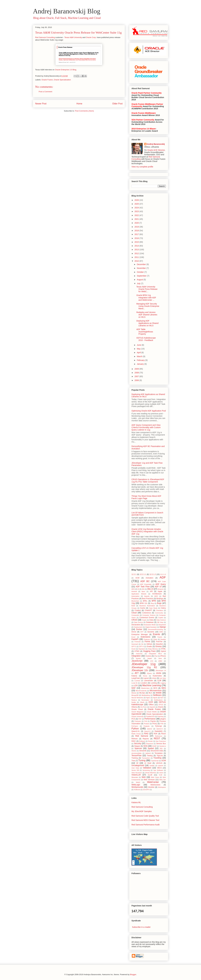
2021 (137, 219)
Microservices (156, 690)
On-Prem (144, 707)
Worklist (151, 787)
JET (137, 673)
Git (142, 644)
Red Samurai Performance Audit (146, 825)
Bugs (159, 603)
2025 (137, 204)
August (140, 280)
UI (137, 763)
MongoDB (135, 695)
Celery (163, 608)
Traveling (157, 758)
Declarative (136, 625)
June (139, 345)
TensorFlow (137, 755)
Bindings (160, 599)
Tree (133, 761)
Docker (139, 629)
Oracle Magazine (137, 712)
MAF (134, 688)
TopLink (160, 756)
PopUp (153, 721)
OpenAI (152, 707)
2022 (137, 215)
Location (144, 683)
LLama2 (137, 681)
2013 (137, 250)
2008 (137, 373)
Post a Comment (45, 92)
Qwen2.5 (160, 729)
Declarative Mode (150, 625)
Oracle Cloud (137, 709)
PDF (140, 719)
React (164, 734)
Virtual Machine (151, 773)
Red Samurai (142, 736)
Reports (146, 739)
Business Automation (147, 606)
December (142, 264)
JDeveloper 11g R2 (144, 667)
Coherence (147, 613)
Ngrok (155, 698)
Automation (135, 596)
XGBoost (137, 790)
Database (150, 622)
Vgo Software (158, 770)
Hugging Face (149, 651)
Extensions (145, 637)
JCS (152, 661)
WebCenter (153, 782)
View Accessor (137, 773)
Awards (147, 596)
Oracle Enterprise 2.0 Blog (66, 70)
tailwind (148, 753)
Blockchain (135, 601)
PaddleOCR (150, 716)
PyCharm (135, 726)
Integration (136, 656)
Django (163, 627)
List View (163, 678)
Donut (134, 632)
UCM (164, 760)
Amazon (161, 589)
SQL (161, 748)
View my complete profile (142, 167)
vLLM (150, 775)
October (141, 272)
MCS (155, 688)
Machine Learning (152, 685)
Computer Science (149, 615)
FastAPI (135, 639)
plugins (163, 719)
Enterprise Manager (140, 634)
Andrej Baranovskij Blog (67, 11)
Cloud (134, 613)
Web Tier (163, 780)
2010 (137, 261)
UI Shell (148, 763)
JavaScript (137, 661)
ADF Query (161, 584)
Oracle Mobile (152, 712)
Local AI (134, 683)
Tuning (142, 760)
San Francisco (161, 741)
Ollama (134, 707)
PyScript (158, 726)
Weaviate (135, 777)
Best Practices (148, 599)
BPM (154, 601)
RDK (156, 734)
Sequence (149, 744)
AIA (143, 589)
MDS (164, 688)
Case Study (153, 608)
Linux (154, 678)
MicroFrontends (141, 691)
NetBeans (157, 695)
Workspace (162, 787)
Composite (135, 615)
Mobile (159, 693)
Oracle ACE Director (156, 150)
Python (135, 729)
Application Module (139, 594)
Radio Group (136, 734)
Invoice (148, 656)
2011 (137, 257)
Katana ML (136, 802)
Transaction (146, 758)
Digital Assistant (151, 627)
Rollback (142, 741)
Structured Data (157, 751)
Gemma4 (135, 644)
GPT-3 (134, 646)
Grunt (133, 649)
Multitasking (146, 695)
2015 (137, 242)
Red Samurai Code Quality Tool (145, 816)
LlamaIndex (149, 681)
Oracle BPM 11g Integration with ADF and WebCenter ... (146, 298)
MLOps (142, 693)
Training (135, 758)
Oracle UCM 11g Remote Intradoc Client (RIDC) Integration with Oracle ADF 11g (147, 531)
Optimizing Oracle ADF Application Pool (149, 411)
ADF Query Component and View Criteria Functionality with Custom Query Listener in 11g (146, 427)
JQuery (149, 673)
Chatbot (138, 610)
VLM (161, 775)
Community (159, 613)
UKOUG (159, 763)
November (142, 268)
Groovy (158, 646)
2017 (137, 234)
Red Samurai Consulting (45, 37)
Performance (150, 719)
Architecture (157, 594)
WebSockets (155, 785)
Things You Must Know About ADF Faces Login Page (146, 497)
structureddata (137, 753)
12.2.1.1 (143, 574)
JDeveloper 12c (140, 670)
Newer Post (41, 104)
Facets (160, 637)
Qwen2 (150, 729)
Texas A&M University (73, 37)
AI (138, 589)
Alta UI (150, 589)
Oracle (160, 707)
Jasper (150, 658)
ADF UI (158, 587)
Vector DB (135, 770)
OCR (151, 702)
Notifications (158, 700)
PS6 (162, 724)
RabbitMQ (159, 731)
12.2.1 (134, 574)
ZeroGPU (146, 790)
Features (147, 639)
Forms (147, 641)
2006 (137, 380)
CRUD (134, 620)
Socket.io (163, 746)
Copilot (161, 618)
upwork (161, 766)
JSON (158, 673)
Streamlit (143, 751)
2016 (137, 238)
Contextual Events (147, 618)
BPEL (145, 601)
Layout (146, 678)
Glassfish (159, 644)
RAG (146, 734)
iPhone (163, 656)
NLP (162, 698)
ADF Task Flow (143, 587)
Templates (159, 753)
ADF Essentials (146, 584)
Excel (133, 637)
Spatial (151, 748)
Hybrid (163, 651)
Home (79, 104)
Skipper (137, 746)
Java (160, 658)
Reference (159, 736)
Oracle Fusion (47, 80)
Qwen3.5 (147, 731)
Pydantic (147, 726)
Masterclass (145, 688)
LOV (136, 685)
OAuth (142, 702)
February (141, 360)
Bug (152, 603)
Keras (145, 676)
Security (138, 743)
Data (151, 620)
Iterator (138, 658)
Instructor (139, 654)
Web (144, 777)
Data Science (161, 620)
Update (152, 766)
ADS (133, 589)
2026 (137, 200)
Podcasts (138, 721)
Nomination (145, 700)
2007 (137, 376)
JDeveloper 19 (161, 671)
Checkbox (160, 610)
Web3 (138, 782)
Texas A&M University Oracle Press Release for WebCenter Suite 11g (78, 32)
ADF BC (145, 581)
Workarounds (137, 787)
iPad (156, 656)
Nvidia (134, 702)
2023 (137, 211)
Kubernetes (157, 676)
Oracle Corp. (91, 37)
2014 (137, 246)
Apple (160, 591)
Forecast (137, 642)
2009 (137, 369)
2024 (137, 208)
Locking (154, 683)
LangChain (136, 678)
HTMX (137, 651)
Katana (134, 676)
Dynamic (151, 632)
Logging (163, 683)
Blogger (133, 974)
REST (157, 738)
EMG (161, 632)
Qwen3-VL (136, 731)
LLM (159, 680)
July (139, 283)
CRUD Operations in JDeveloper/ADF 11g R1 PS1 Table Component (148, 481)
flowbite (163, 639)
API (151, 591)
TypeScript (155, 761)
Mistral (134, 693)
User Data (135, 768)
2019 (137, 227)
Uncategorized (138, 765)
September (142, 276)
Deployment (138, 627)
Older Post (117, 104)
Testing (150, 756)
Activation (149, 578)
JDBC (160, 661)
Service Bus (161, 744)
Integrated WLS (155, 654)
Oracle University (137, 716)
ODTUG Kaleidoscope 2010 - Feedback (146, 339)
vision (161, 773)
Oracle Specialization (62, 80)
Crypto (144, 620)
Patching (161, 716)
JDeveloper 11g (143, 664)
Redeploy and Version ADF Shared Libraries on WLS (147, 315)
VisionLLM (136, 775)
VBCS (159, 768)
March (140, 356)
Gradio (149, 646)
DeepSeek (162, 625)
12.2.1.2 (153, 574)
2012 (137, 253)
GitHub (149, 644)
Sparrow (138, 748)
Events (156, 634)
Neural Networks (137, 698)
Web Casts (155, 777)
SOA (145, 746)
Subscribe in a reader (141, 927)
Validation (147, 768)
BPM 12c (144, 603)
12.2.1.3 (163, 574)
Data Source (138, 622)
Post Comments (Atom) (84, 111)
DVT (142, 632)
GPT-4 (141, 646)
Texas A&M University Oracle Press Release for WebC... (147, 289)
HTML (163, 649)
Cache (143, 608)
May (139, 349)
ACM (137, 578)
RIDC (134, 741)
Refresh (135, 739)
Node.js (134, 700)
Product (147, 724)
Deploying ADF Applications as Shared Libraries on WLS (147, 323)
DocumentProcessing (155, 629)
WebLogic (136, 785)
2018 (137, 231)
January (141, 364)
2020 (137, 223)
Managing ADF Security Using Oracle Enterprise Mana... (148, 306)
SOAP (154, 746)
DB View (160, 622)
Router (150, 741)
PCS (133, 719)
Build (133, 606)
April (139, 353)
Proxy (155, 724)
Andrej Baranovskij (156, 144)
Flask (155, 639)
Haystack (142, 649)
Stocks (134, 751)
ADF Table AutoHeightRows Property (145, 332)
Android (134, 591)
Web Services (149, 780)
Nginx (148, 698)
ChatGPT (148, 610)
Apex (143, 591)
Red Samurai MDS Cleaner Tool (145, 820)
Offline (151, 705)
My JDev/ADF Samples (142, 811)
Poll (146, 721)
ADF (163, 577)
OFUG (161, 705)
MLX (150, 693)
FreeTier (159, 642)
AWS (156, 596)
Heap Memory (153, 649)
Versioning (146, 770)
